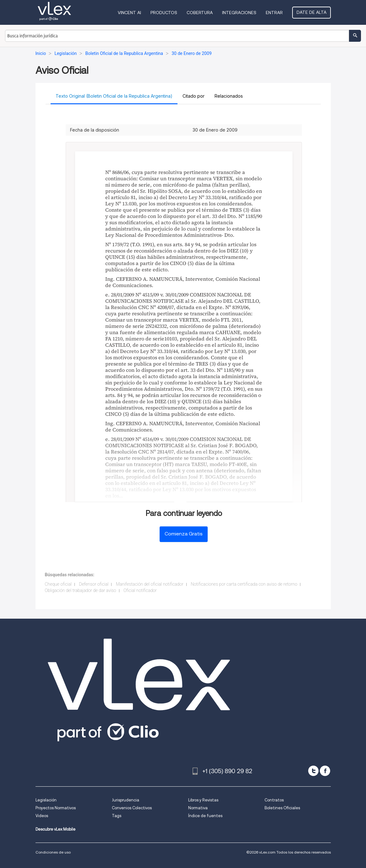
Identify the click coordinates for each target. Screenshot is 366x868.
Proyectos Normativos (56, 808)
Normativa (198, 808)
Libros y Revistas (203, 800)
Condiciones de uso (53, 852)
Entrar (274, 13)
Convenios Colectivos (132, 808)
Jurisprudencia (126, 800)
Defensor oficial (94, 584)
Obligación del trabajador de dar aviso (81, 590)
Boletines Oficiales (282, 808)
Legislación (46, 800)
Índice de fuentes (205, 816)
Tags (117, 816)
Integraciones (239, 13)
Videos (42, 816)
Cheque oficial (58, 584)
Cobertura (200, 13)
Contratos (274, 800)
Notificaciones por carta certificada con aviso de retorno (244, 584)
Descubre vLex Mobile (55, 829)
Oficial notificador (140, 590)
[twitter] (313, 771)
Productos (164, 13)
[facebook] (325, 771)
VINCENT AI (129, 13)
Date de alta (311, 12)
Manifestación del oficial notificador (150, 584)
